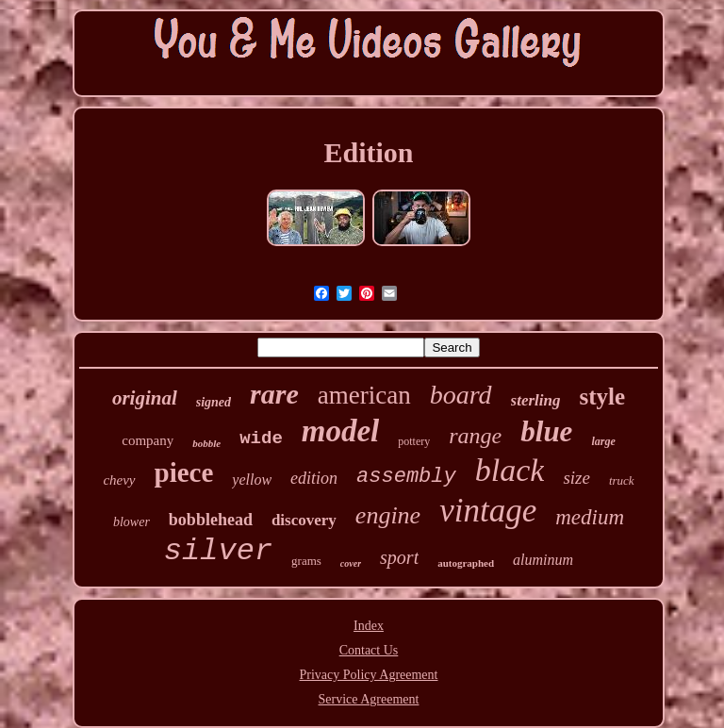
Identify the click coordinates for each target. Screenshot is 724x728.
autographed (466, 563)
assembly (406, 477)
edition (314, 478)
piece (184, 472)
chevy (119, 480)
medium (590, 517)
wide (261, 438)
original (145, 398)
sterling (536, 400)
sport (399, 557)
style (602, 397)
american (364, 395)
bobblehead (211, 520)
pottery (414, 441)
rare (274, 394)
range (475, 436)
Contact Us (369, 650)
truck (622, 480)
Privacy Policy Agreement (369, 675)
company (148, 440)
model (340, 431)
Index (369, 626)
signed (214, 402)
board (461, 395)
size (576, 478)
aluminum (543, 560)
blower (132, 522)
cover (351, 563)
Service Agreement (369, 699)
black (510, 470)
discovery (304, 520)
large (603, 441)
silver (218, 551)
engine (388, 515)
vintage (488, 511)
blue (546, 431)
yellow (252, 480)
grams (306, 561)
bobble (206, 443)
